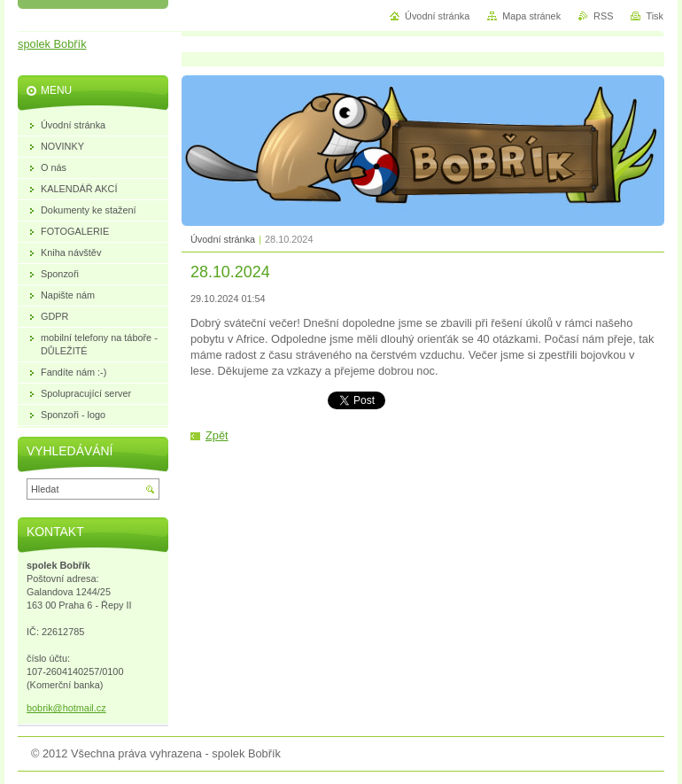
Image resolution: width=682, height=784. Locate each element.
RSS (603, 16)
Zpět (217, 435)
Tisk (655, 16)
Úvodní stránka (223, 239)
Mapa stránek (531, 16)
